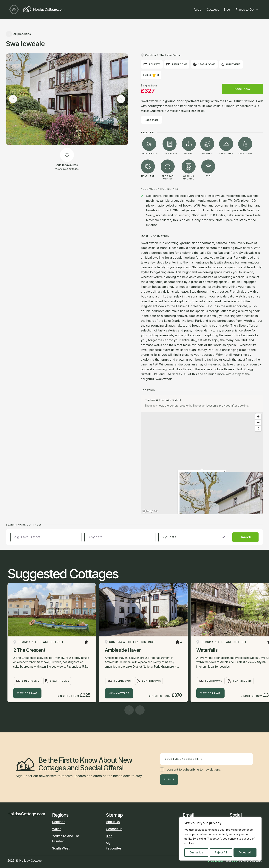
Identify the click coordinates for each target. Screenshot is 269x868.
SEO (235, 861)
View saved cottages (67, 169)
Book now (242, 89)
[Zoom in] (258, 416)
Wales (57, 829)
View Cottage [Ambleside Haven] (119, 693)
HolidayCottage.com (36, 10)
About (198, 10)
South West (61, 848)
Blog (227, 10)
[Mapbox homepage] (150, 511)
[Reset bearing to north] (258, 428)
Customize (196, 852)
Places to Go (247, 10)
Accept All (245, 852)
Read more (152, 120)
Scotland (59, 822)
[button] (194, 537)
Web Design (216, 861)
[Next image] (121, 99)
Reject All (221, 852)
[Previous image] (13, 99)
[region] (220, 839)
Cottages (213, 10)
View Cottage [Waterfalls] (211, 693)
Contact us (114, 829)
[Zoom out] (258, 422)
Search (245, 537)
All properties (18, 34)
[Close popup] (224, 472)
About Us (113, 822)
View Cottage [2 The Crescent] (27, 693)
